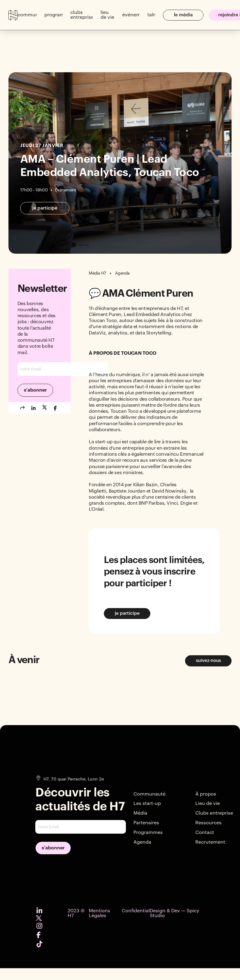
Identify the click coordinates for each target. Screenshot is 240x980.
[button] (27, 15)
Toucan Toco (125, 411)
